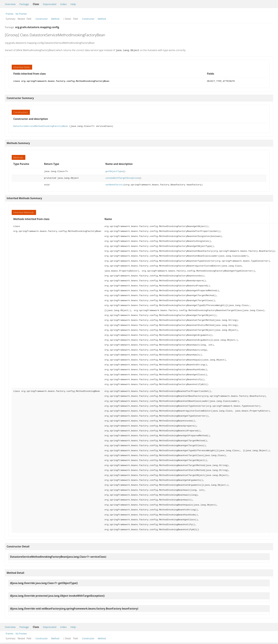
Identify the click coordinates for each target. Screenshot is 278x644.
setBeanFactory (115, 184)
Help (73, 4)
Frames (9, 14)
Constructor (42, 19)
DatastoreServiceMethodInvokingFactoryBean (41, 126)
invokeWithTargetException (122, 178)
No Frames (21, 14)
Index (63, 4)
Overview (10, 4)
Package (24, 4)
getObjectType (114, 171)
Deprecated (50, 4)
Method (55, 19)
